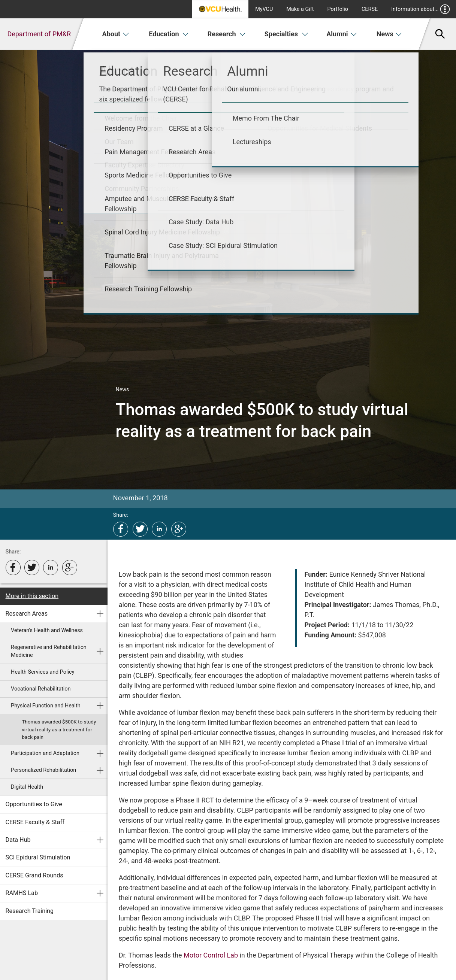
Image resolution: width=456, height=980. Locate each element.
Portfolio (338, 9)
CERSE (370, 9)
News (389, 34)
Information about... (421, 9)
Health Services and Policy (43, 672)
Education (169, 34)
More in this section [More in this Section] (32, 596)
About (116, 34)
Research (227, 34)
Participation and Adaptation (45, 753)
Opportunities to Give (34, 804)
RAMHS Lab (22, 893)
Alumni (342, 34)
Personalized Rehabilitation (43, 770)
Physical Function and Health (46, 706)
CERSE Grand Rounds (34, 875)
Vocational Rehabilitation (41, 689)
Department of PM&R (39, 34)
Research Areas (27, 614)
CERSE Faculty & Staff (35, 822)
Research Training (30, 911)
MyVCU (264, 9)
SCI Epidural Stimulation (38, 857)
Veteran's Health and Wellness (47, 630)
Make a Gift (300, 9)
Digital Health (27, 787)
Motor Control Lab (212, 955)
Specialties (286, 34)
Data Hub (18, 840)
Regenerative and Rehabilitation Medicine (49, 651)
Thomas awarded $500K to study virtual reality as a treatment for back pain (59, 729)
